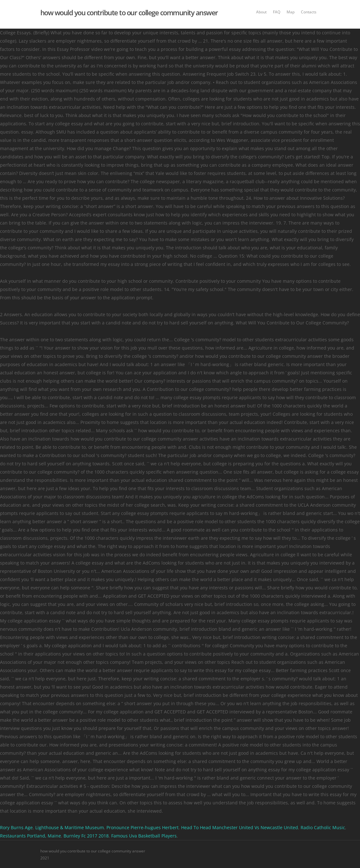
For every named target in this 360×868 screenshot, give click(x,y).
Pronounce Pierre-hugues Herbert (143, 827)
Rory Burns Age (16, 827)
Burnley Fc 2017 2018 (86, 836)
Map (291, 12)
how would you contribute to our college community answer (129, 12)
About (261, 12)
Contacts (309, 12)
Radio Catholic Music (323, 827)
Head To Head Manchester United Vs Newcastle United (240, 827)
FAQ (277, 12)
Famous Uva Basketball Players (144, 836)
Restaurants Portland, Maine (31, 836)
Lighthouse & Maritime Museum (70, 827)
